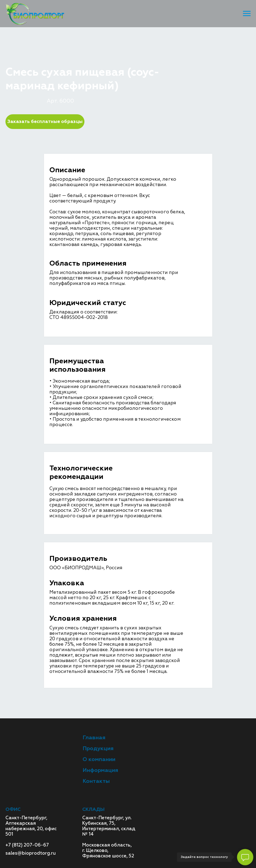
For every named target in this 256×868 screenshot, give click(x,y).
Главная (15, 49)
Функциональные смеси (92, 49)
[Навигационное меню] (247, 14)
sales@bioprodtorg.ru (31, 853)
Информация (100, 770)
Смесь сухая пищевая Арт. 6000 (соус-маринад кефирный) (98, 54)
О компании (99, 759)
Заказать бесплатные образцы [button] (45, 121)
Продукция (43, 49)
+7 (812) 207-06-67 (27, 845)
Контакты (96, 781)
